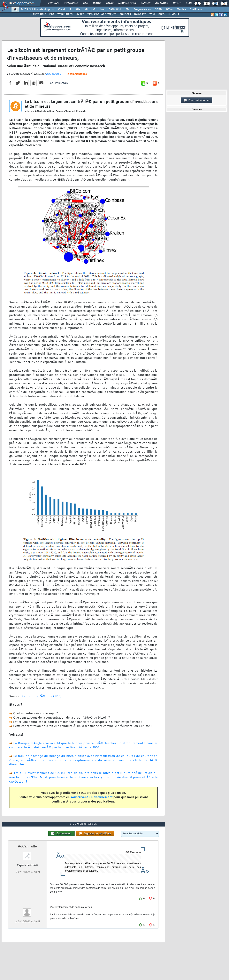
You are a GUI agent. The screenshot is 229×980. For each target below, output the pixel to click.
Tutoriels (71, 3)
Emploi (146, 3)
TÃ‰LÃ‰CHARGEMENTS (102, 14)
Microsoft (90, 9)
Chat (110, 3)
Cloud (61, 9)
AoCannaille (27, 846)
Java (102, 9)
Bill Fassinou (54, 74)
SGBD (158, 9)
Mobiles (181, 9)
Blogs (97, 3)
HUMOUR (173, 14)
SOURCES (125, 14)
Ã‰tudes (162, 3)
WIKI (152, 14)
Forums (54, 3)
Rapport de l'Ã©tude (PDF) (42, 697)
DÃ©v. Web (115, 9)
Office (169, 9)
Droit (177, 3)
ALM (78, 9)
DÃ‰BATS (140, 14)
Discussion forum (197, 100)
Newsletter (127, 3)
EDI (128, 9)
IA (70, 9)
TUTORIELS (39, 14)
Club (189, 3)
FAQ (86, 3)
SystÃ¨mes (196, 9)
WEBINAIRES (65, 14)
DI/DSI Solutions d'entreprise (37, 9)
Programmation (142, 9)
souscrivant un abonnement (91, 797)
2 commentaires (77, 74)
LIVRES (80, 14)
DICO (161, 14)
